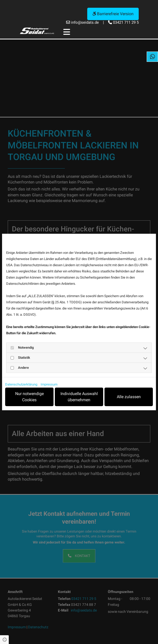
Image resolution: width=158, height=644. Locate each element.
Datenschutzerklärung (21, 384)
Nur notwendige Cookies (31, 397)
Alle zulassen (129, 397)
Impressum (49, 384)
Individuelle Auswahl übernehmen (80, 397)
